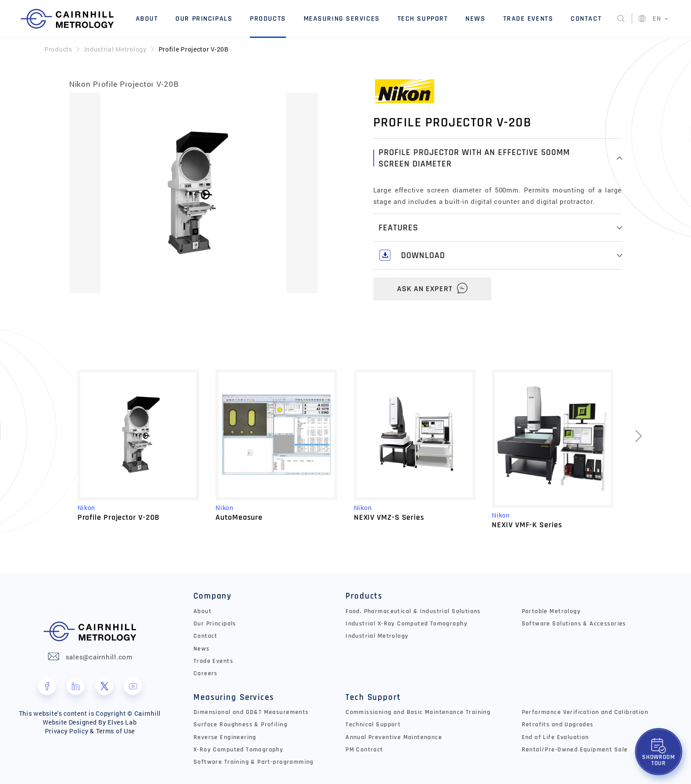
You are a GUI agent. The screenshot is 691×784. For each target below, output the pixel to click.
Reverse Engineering (225, 737)
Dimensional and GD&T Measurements (251, 712)
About (147, 18)
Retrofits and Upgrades (558, 725)
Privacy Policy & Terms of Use (90, 731)
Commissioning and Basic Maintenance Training (418, 712)
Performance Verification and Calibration (585, 712)
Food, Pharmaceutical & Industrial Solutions (413, 611)
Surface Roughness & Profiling (240, 725)
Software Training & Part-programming (254, 762)
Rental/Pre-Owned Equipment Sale (575, 750)
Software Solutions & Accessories (574, 624)
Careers (206, 673)
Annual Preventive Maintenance (394, 737)
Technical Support (373, 725)
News (475, 18)
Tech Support (423, 18)
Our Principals (204, 18)
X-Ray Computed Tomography (238, 750)
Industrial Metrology (115, 49)
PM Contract (364, 750)
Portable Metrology (551, 611)
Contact (586, 18)
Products (268, 18)
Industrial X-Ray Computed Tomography (407, 624)
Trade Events (528, 18)
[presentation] (639, 449)
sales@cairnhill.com (99, 657)
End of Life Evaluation (555, 737)
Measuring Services (342, 18)
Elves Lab (122, 722)
